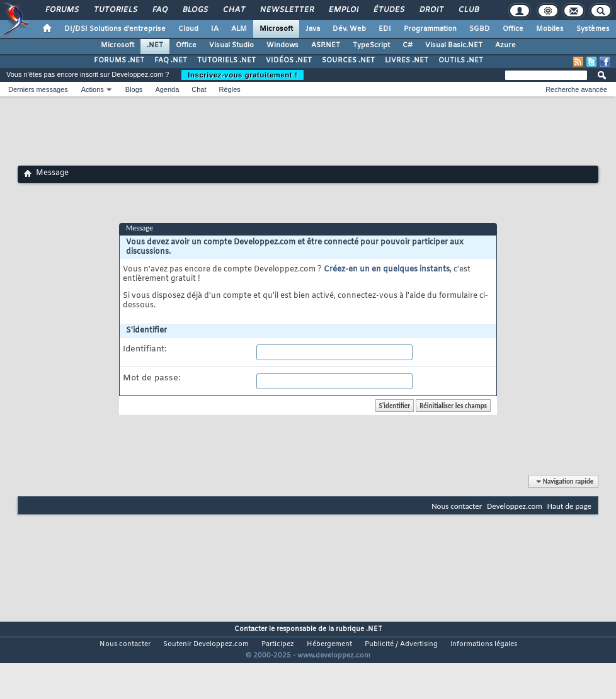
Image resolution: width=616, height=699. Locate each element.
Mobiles (550, 29)
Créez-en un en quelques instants (387, 270)
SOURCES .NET (348, 60)
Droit (431, 10)
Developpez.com (515, 506)
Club (468, 10)
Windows (282, 45)
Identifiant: (145, 349)
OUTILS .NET (461, 60)
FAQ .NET (171, 60)
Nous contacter (457, 506)
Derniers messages (38, 89)
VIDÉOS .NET (289, 60)
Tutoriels (115, 10)
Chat (233, 10)
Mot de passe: (151, 378)
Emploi (343, 10)
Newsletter (286, 10)
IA (215, 29)
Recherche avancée (576, 89)
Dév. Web (349, 29)
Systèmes (593, 29)
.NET (155, 45)
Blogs (195, 10)
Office (513, 29)
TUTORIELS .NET (226, 60)
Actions (93, 89)
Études (388, 10)
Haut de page (569, 506)
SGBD (480, 29)
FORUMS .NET (119, 60)
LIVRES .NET (407, 60)
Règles (230, 89)
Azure (505, 45)
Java (313, 29)
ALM (239, 29)
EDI (385, 29)
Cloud (188, 29)
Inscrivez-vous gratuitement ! (242, 75)
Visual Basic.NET (454, 45)
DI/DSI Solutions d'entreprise (115, 29)
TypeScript (371, 45)
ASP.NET (326, 45)
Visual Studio (231, 45)
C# (408, 45)
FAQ (159, 10)
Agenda (167, 89)
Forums (61, 10)
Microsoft (276, 29)
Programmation (430, 29)
